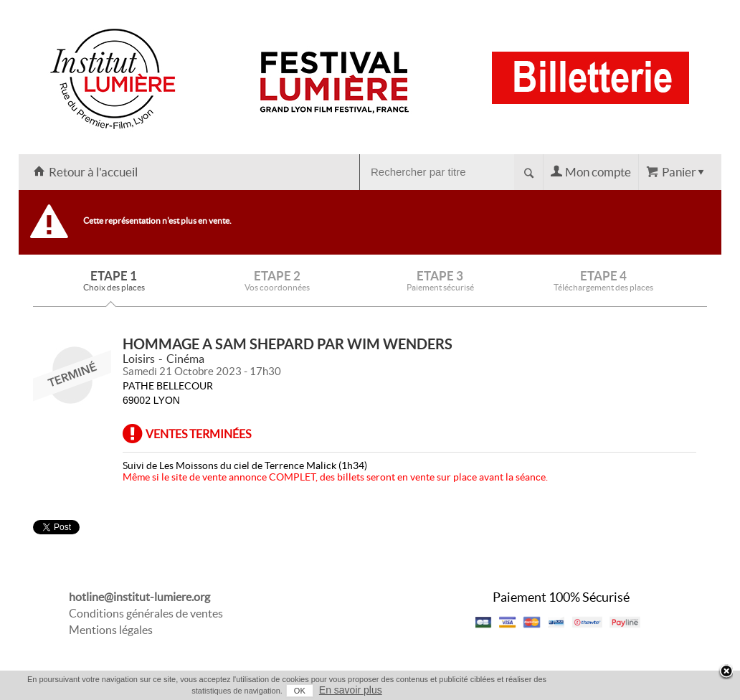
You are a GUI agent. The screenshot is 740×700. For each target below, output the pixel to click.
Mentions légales (111, 630)
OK (300, 691)
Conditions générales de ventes (146, 613)
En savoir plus (351, 690)
